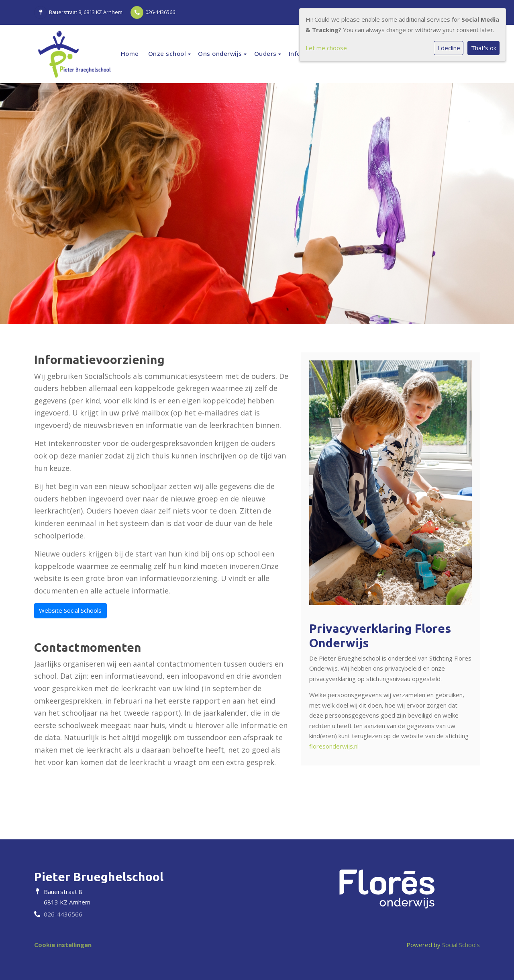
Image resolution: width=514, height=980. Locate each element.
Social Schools (461, 945)
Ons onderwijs (221, 53)
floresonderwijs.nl (334, 746)
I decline (449, 48)
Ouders (266, 53)
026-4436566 (160, 12)
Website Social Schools (70, 610)
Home (130, 53)
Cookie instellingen (63, 945)
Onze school (168, 53)
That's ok (484, 48)
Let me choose (326, 48)
